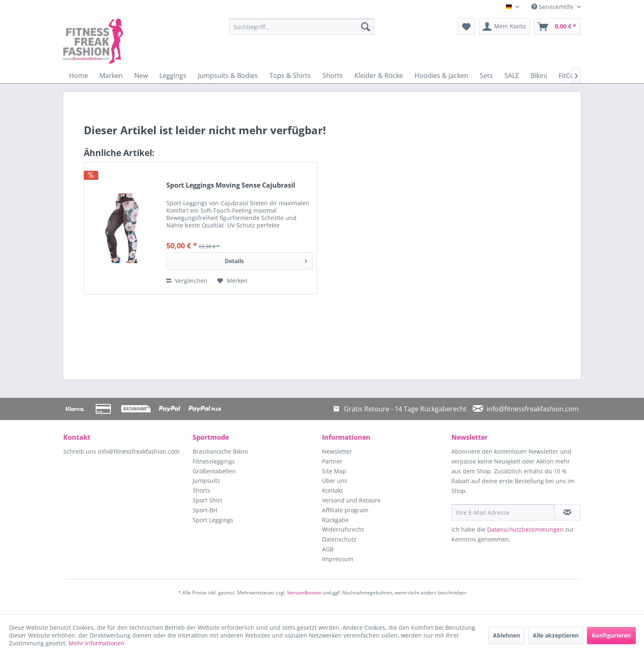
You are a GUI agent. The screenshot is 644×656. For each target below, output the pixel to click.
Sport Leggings (213, 520)
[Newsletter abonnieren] (567, 512)
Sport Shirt (207, 500)
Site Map (334, 471)
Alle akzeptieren (556, 635)
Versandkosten (304, 593)
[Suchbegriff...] (302, 27)
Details (266, 260)
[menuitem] (302, 27)
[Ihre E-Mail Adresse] (503, 512)
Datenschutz (339, 539)
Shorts (201, 490)
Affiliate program (345, 510)
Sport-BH (205, 510)
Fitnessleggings (214, 461)
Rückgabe (335, 520)
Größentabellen (214, 471)
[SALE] (512, 76)
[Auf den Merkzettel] (232, 281)
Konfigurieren (611, 635)
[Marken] (111, 76)
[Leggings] (173, 76)
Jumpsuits (206, 481)
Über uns (335, 481)
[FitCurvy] (571, 76)
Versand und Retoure (351, 500)
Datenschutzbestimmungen (525, 529)
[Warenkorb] (557, 27)
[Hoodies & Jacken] (441, 76)
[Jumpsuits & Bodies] (228, 76)
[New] (141, 76)
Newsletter (337, 451)
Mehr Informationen (97, 643)
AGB (328, 549)
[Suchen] (366, 27)
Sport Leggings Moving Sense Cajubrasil (231, 185)
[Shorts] (333, 76)
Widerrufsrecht (343, 529)
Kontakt (332, 490)
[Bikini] (539, 76)
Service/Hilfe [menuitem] (553, 7)
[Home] (78, 76)
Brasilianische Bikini (220, 451)
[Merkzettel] (466, 27)
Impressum (338, 559)
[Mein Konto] (505, 27)
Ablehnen (506, 635)
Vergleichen (187, 281)
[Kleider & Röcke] (379, 76)
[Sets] (486, 76)
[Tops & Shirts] (290, 76)
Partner (332, 461)
